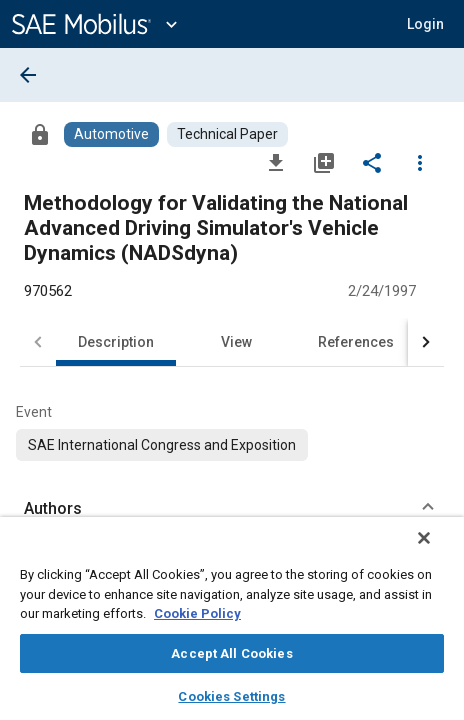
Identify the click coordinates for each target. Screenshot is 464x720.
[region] (232, 625)
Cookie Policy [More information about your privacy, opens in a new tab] (197, 613)
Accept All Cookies (231, 653)
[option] (162, 445)
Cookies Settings (231, 696)
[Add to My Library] (324, 162)
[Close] (438, 551)
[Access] (40, 134)
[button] (425, 24)
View (236, 342)
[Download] (276, 162)
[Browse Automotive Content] (111, 134)
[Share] (372, 162)
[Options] (420, 162)
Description (116, 342)
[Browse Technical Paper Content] (227, 134)
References (356, 342)
